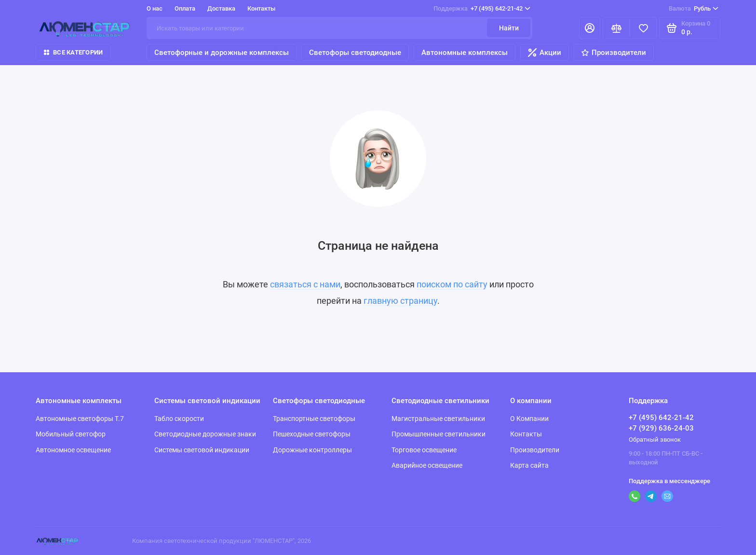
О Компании (529, 419)
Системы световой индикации (202, 450)
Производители (614, 53)
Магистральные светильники (438, 419)
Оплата (185, 8)
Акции (545, 53)
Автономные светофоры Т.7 (80, 419)
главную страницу (400, 301)
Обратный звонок (655, 440)
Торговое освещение (424, 450)
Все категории (73, 52)
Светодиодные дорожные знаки (205, 434)
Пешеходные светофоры (312, 434)
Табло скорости (179, 419)
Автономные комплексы (465, 53)
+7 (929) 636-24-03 (661, 428)
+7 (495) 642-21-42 (482, 9)
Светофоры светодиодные (355, 53)
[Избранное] (643, 28)
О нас (155, 8)
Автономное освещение (73, 450)
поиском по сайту (452, 284)
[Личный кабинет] (590, 28)
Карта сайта (529, 465)
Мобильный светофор (71, 434)
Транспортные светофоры (314, 419)
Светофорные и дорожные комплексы (222, 53)
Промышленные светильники (439, 434)
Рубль (694, 9)
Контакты (261, 8)
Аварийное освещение (427, 465)
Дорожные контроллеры (312, 450)
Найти (509, 28)
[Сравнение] (616, 28)
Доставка (221, 8)
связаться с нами (305, 284)
